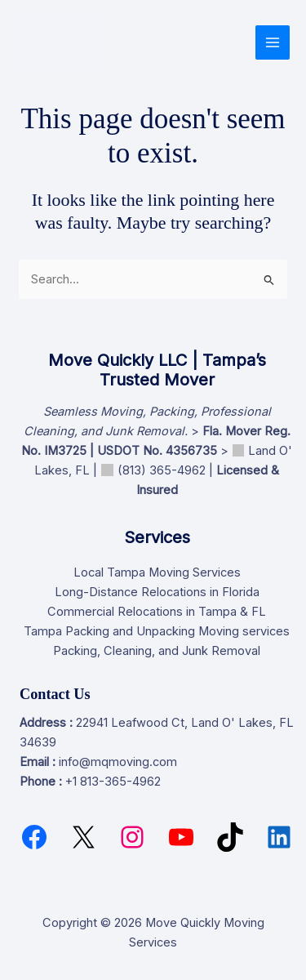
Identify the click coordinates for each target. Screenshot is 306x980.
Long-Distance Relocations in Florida (157, 592)
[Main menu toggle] (273, 42)
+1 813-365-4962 (113, 782)
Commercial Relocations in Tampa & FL (157, 612)
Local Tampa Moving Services (157, 572)
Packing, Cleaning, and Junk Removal (157, 651)
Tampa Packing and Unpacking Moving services (157, 631)
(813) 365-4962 (162, 470)
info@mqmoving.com (118, 762)
